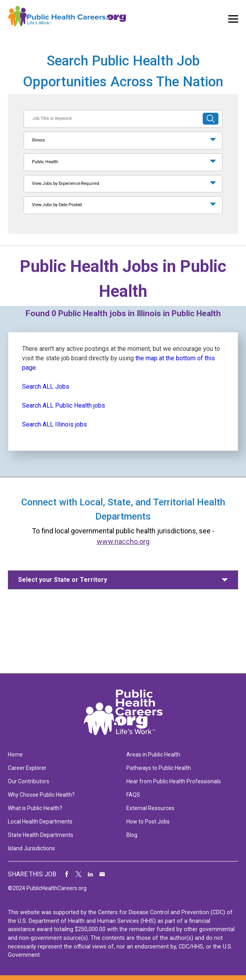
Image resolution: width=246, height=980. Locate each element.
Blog (132, 835)
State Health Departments (41, 835)
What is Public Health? (35, 808)
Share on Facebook (67, 874)
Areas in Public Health (153, 755)
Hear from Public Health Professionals (174, 781)
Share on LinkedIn (91, 874)
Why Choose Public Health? (41, 795)
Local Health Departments (40, 822)
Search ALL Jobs (46, 387)
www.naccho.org (123, 541)
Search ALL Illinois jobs (55, 424)
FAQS (133, 795)
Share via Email (102, 874)
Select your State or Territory (63, 580)
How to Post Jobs (148, 822)
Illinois (38, 140)
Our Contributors (29, 781)
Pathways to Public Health (159, 768)
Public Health (45, 162)
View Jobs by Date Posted (57, 205)
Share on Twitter (79, 874)
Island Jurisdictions (31, 848)
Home (15, 755)
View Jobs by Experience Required (65, 184)
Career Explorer (27, 768)
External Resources (150, 808)
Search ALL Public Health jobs (64, 405)
